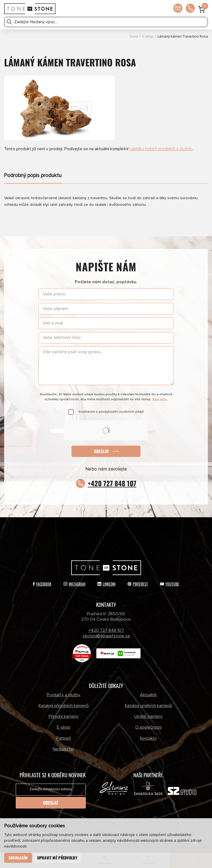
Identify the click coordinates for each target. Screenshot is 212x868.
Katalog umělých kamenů (148, 706)
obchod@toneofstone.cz (106, 636)
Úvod (134, 37)
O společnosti (149, 727)
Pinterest (138, 584)
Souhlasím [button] (18, 858)
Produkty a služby (63, 695)
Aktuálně (148, 695)
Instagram (74, 584)
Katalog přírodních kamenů (64, 706)
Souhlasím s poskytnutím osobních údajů (111, 412)
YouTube (170, 584)
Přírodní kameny (64, 716)
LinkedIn (106, 584)
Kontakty (148, 738)
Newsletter (63, 749)
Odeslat (101, 451)
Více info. (160, 399)
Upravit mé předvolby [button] (57, 858)
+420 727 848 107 (112, 483)
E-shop (148, 37)
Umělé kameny (149, 716)
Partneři (64, 738)
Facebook (42, 584)
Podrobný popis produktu (33, 176)
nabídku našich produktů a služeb (161, 149)
